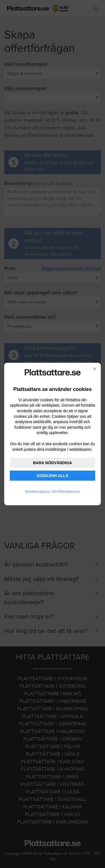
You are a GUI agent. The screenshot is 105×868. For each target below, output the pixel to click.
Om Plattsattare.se (66, 492)
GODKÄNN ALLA (53, 476)
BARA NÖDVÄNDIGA (53, 463)
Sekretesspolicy (37, 492)
